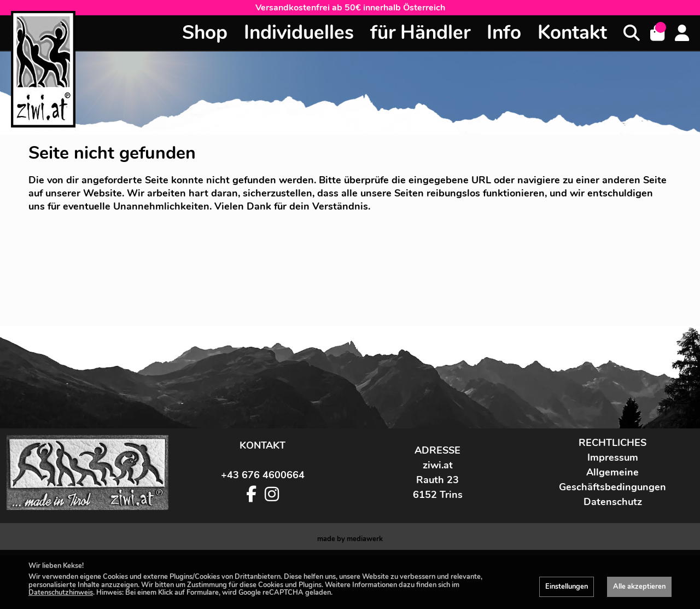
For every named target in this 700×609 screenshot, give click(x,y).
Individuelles (299, 33)
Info (504, 33)
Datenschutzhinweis (61, 593)
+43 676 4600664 (263, 529)
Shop (205, 33)
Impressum (613, 511)
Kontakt (572, 33)
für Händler (420, 33)
